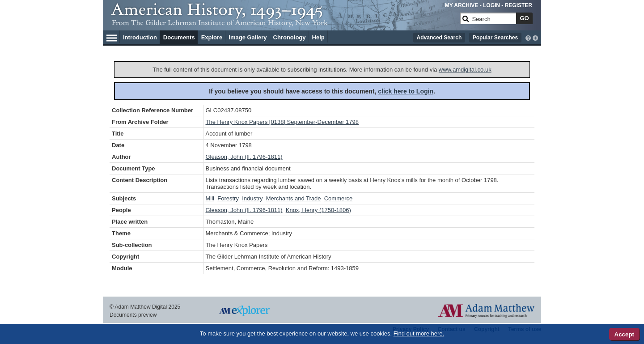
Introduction (140, 37)
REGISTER (519, 5)
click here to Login (406, 91)
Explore (212, 37)
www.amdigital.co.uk (465, 70)
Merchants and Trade (294, 198)
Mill (210, 198)
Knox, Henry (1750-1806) (318, 210)
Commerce (339, 198)
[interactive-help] (528, 37)
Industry (252, 198)
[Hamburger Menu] (112, 37)
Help (318, 37)
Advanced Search (439, 38)
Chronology (290, 37)
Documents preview (133, 315)
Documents (179, 37)
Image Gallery (248, 37)
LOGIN (491, 5)
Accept (624, 334)
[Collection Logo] (284, 22)
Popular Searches (495, 38)
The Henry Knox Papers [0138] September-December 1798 (282, 122)
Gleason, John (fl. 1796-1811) (244, 157)
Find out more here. (419, 333)
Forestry (228, 198)
